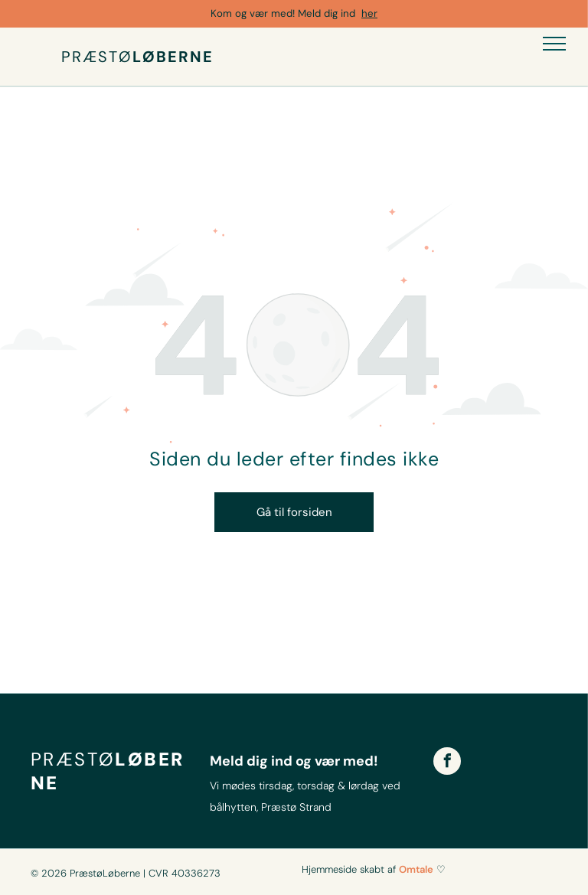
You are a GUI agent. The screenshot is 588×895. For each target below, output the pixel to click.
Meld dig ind (327, 13)
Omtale (416, 869)
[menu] (554, 44)
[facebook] (447, 763)
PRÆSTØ (97, 57)
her (369, 13)
